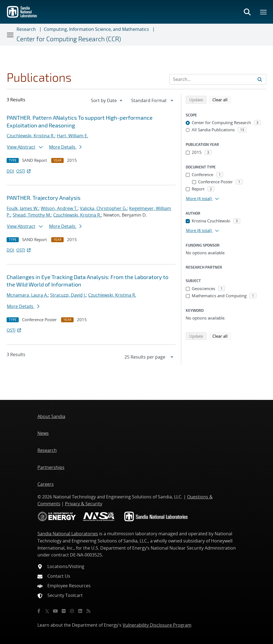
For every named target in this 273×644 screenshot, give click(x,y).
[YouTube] (55, 611)
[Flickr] (64, 611)
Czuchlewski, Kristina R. (31, 136)
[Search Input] (218, 79)
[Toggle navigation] (10, 35)
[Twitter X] (47, 611)
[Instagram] (72, 611)
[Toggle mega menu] (264, 12)
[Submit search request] (260, 79)
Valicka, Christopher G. (103, 208)
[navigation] (107, 100)
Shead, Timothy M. (32, 215)
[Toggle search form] (247, 12)
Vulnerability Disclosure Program (157, 625)
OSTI (24, 171)
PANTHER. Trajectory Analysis (44, 198)
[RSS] (88, 611)
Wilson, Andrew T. (59, 208)
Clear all (222, 99)
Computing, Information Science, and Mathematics (96, 29)
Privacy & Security (84, 504)
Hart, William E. (72, 136)
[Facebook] (39, 611)
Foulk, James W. (23, 208)
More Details (65, 147)
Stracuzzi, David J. (68, 295)
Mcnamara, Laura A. (27, 295)
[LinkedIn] (80, 611)
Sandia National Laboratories (68, 534)
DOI (10, 171)
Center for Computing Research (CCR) (69, 39)
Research (26, 29)
